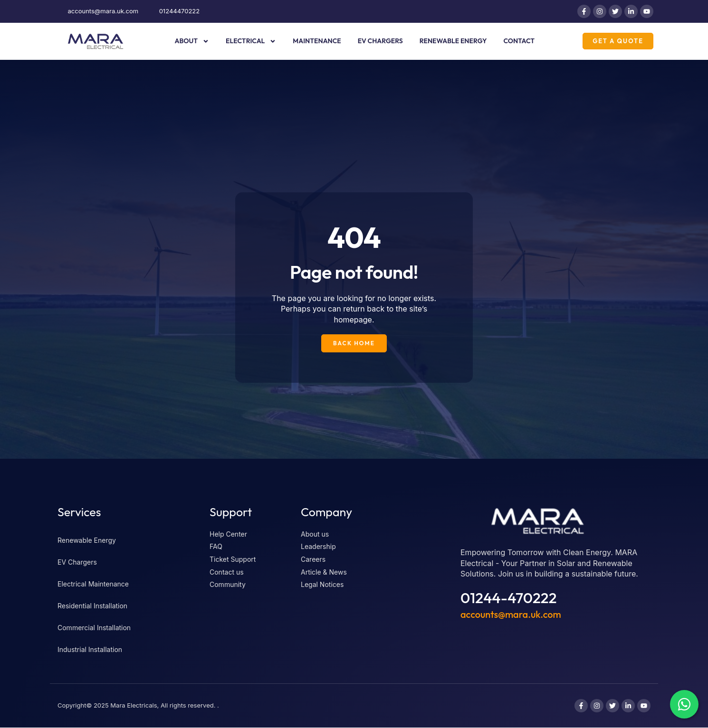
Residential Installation (92, 606)
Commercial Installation (94, 628)
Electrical (251, 41)
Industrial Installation (90, 650)
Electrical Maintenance (93, 584)
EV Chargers (380, 41)
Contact (519, 41)
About (192, 41)
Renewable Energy (453, 41)
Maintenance (317, 41)
